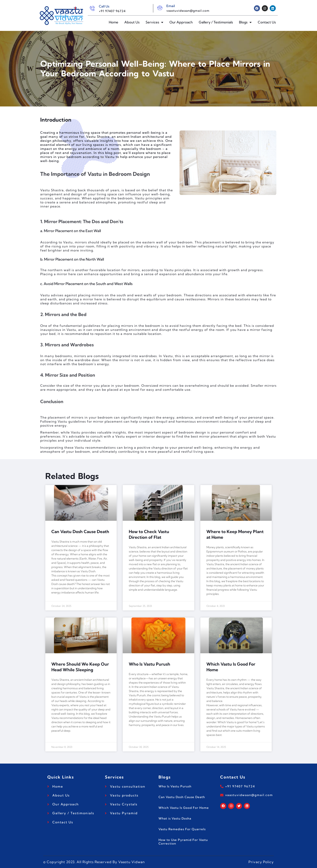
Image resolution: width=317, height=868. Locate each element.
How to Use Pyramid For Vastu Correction (183, 842)
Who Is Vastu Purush (150, 664)
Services (154, 22)
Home (114, 22)
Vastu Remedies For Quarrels (182, 829)
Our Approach (181, 22)
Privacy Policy (261, 862)
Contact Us (267, 22)
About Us (132, 22)
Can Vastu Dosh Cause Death (80, 531)
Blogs (245, 22)
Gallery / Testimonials (216, 22)
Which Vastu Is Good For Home (184, 808)
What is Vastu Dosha (175, 818)
